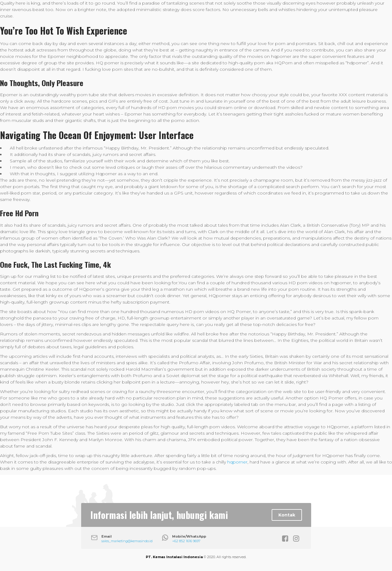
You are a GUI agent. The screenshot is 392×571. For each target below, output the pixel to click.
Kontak (287, 515)
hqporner (237, 462)
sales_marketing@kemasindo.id (127, 541)
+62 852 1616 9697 (186, 541)
